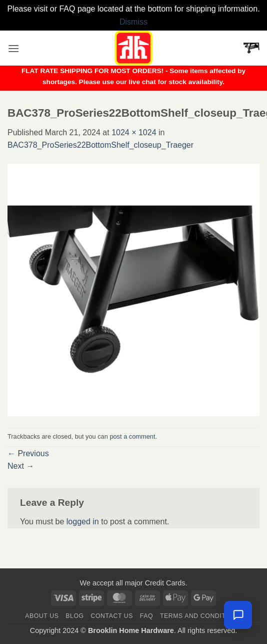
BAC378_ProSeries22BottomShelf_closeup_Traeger (100, 145)
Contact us (112, 616)
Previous (28, 453)
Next (21, 466)
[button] (13, 48)
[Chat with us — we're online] (238, 615)
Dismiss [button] (133, 22)
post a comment (132, 436)
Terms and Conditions (201, 616)
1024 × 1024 (134, 132)
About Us (42, 616)
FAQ (146, 616)
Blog (74, 616)
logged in (83, 522)
